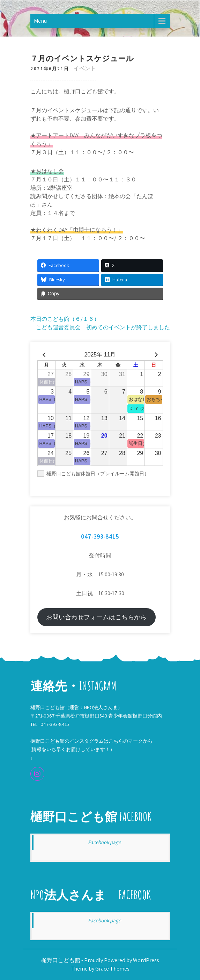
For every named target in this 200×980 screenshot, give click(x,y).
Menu (40, 21)
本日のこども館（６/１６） (65, 319)
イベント (85, 68)
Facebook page (104, 842)
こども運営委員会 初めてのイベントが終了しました (103, 327)
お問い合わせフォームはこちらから (96, 617)
